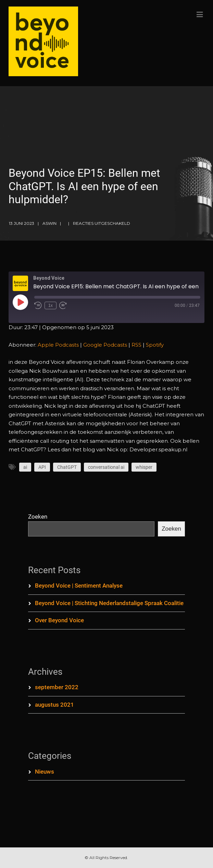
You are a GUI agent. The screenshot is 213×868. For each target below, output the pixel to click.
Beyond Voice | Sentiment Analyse (79, 586)
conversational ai (106, 467)
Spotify (155, 345)
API (42, 467)
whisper (144, 467)
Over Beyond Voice (59, 620)
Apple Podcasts (58, 345)
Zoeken (38, 517)
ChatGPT (67, 467)
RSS (136, 345)
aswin (49, 223)
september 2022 (57, 687)
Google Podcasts (105, 345)
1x (51, 305)
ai (25, 467)
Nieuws (45, 772)
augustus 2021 (54, 705)
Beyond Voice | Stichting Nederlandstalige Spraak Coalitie (109, 603)
